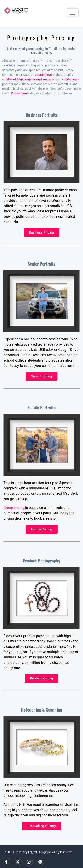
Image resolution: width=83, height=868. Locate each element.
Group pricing (14, 508)
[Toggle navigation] (72, 13)
